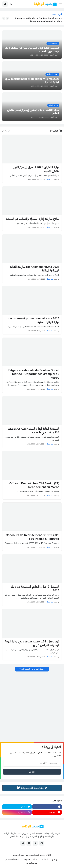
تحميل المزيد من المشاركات (33, 669)
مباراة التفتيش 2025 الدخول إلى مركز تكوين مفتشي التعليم (36, 169)
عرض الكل (6, 131)
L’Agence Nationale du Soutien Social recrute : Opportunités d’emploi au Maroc (38, 20)
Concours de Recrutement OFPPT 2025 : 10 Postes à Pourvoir (33, 537)
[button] (61, 4)
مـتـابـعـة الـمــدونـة (32, 788)
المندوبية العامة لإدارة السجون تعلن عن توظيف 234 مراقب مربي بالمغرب (34, 431)
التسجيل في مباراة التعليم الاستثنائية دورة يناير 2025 (35, 589)
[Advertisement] (32, 707)
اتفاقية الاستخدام (13, 860)
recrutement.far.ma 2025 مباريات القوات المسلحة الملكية (34, 269)
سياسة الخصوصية (30, 860)
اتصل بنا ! (44, 860)
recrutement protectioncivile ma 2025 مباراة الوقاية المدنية (34, 320)
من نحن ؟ (55, 860)
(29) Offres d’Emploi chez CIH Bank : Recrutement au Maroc (34, 485)
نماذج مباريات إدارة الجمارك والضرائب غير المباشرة (32, 219)
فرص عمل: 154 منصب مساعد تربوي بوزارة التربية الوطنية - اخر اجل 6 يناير (32, 643)
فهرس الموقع (32, 863)
